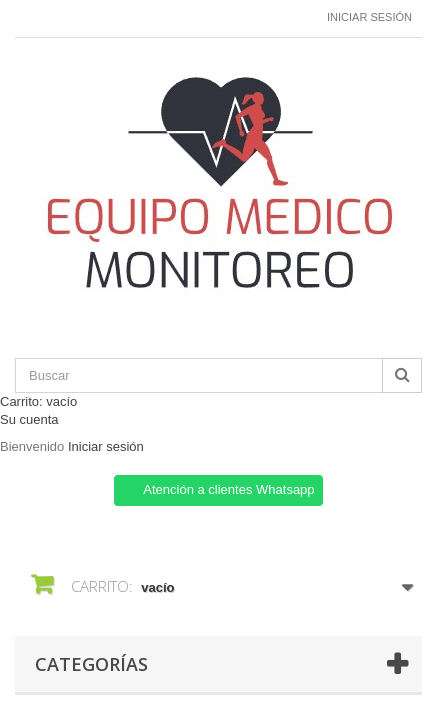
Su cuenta (29, 419)
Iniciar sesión (369, 17)
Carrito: (38, 401)
